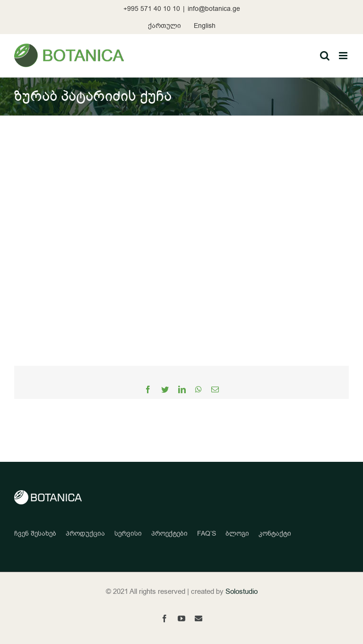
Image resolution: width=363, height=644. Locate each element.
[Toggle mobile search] (325, 56)
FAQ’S (207, 534)
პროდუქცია (85, 534)
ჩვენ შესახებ (35, 534)
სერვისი (128, 534)
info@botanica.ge (214, 9)
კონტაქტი (275, 534)
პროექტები (169, 534)
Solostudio (242, 591)
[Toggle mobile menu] (344, 56)
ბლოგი (237, 534)
